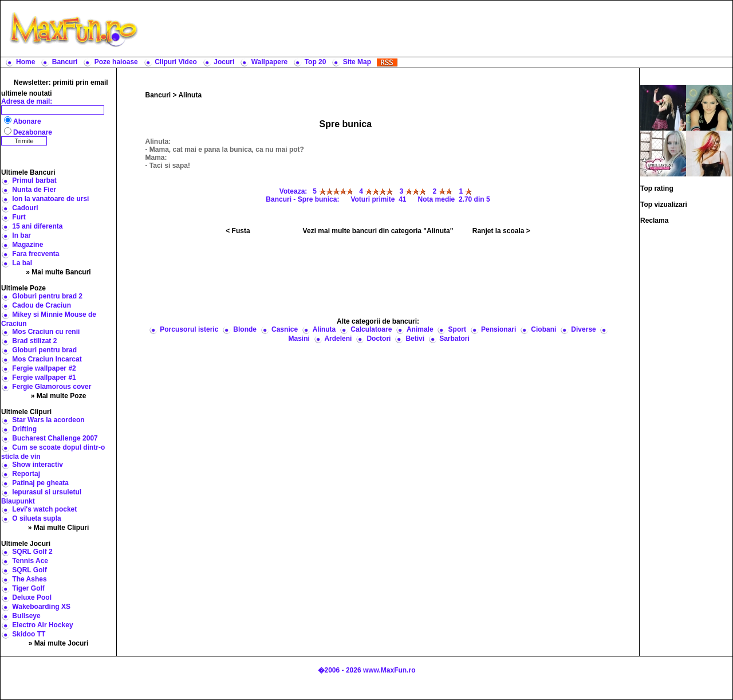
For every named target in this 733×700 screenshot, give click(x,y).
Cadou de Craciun (42, 305)
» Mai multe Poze (59, 396)
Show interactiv (38, 465)
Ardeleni (338, 339)
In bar (21, 235)
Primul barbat (34, 180)
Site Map (357, 62)
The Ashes (29, 579)
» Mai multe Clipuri (59, 528)
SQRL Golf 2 (32, 552)
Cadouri (25, 208)
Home (25, 62)
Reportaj (26, 474)
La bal (22, 263)
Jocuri (224, 62)
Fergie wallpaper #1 (44, 377)
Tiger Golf (28, 588)
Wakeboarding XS (41, 607)
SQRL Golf (29, 570)
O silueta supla (36, 518)
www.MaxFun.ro (389, 670)
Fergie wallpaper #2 (44, 368)
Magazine (27, 245)
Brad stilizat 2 (34, 341)
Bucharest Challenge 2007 (55, 438)
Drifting (24, 429)
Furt (19, 217)
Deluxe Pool (32, 597)
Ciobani (543, 329)
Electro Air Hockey (42, 625)
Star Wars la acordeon (48, 420)
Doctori (379, 339)
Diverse (583, 329)
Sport (457, 329)
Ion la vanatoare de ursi (50, 199)
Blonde (245, 329)
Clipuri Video (176, 62)
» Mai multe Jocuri (59, 643)
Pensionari (498, 329)
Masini (299, 339)
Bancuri (65, 62)
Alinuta (190, 95)
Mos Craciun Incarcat (47, 359)
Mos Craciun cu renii (46, 332)
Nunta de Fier (34, 190)
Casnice (285, 329)
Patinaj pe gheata (40, 483)
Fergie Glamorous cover (52, 387)
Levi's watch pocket (44, 509)
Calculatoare (371, 329)
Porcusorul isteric (189, 329)
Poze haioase (116, 62)
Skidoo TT (29, 634)
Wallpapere (270, 62)
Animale (420, 329)
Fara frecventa (36, 254)
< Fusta (238, 231)
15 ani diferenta (37, 226)
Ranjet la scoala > (501, 231)
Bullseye (26, 616)
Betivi (415, 339)
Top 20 (316, 62)
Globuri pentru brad (44, 350)
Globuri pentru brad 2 (47, 296)
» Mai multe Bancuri (58, 272)
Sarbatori (454, 339)
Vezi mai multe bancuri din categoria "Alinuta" (378, 231)
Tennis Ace (30, 561)
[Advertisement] (438, 29)
